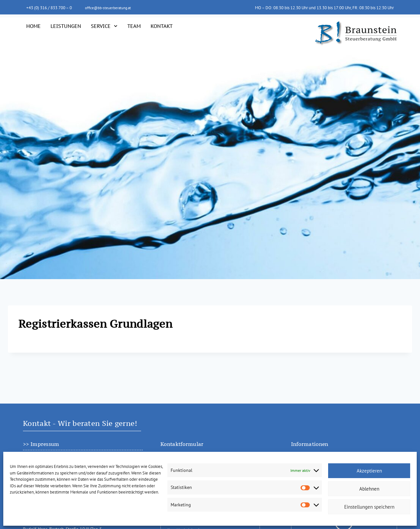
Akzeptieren (369, 471)
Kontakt (162, 26)
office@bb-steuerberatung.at (111, 8)
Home (33, 26)
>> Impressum (41, 444)
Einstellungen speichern (369, 507)
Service (104, 26)
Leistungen (66, 26)
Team (134, 26)
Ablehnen (369, 489)
